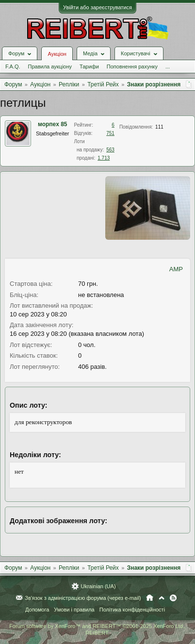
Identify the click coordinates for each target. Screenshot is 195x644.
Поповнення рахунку (132, 66)
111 (159, 127)
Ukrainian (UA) (98, 586)
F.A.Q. (13, 66)
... (168, 66)
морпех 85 (53, 124)
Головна (150, 598)
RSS (173, 598)
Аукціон (57, 54)
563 (110, 150)
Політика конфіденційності (132, 610)
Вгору (162, 598)
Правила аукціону (50, 66)
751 (110, 133)
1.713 (104, 158)
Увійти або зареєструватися (97, 7)
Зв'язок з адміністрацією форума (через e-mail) (83, 598)
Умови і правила (74, 610)
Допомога (37, 610)
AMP (176, 269)
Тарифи (89, 66)
